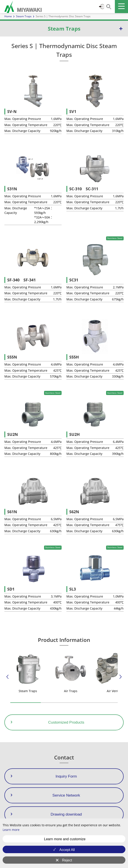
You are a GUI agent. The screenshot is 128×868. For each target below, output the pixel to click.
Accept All (67, 850)
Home (8, 16)
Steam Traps (24, 16)
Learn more (11, 830)
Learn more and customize (65, 839)
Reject (67, 860)
